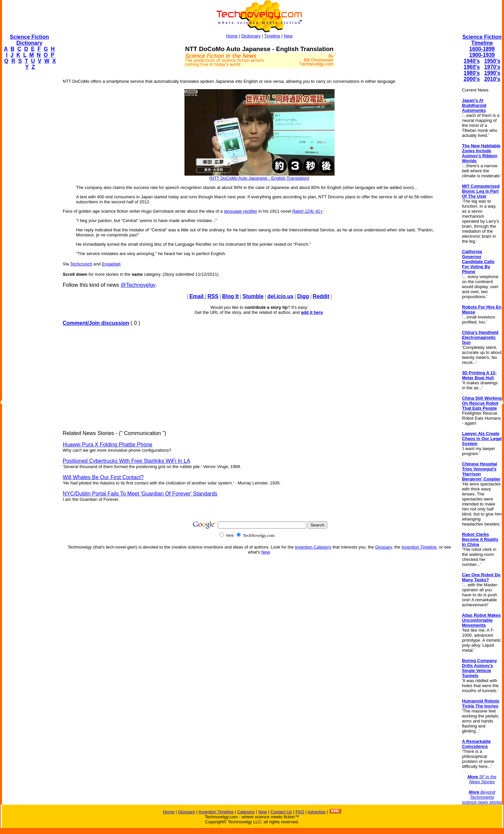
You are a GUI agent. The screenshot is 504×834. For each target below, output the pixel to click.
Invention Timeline (419, 547)
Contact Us (281, 812)
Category (246, 812)
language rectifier (240, 211)
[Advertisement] (29, 176)
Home (232, 36)
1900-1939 (482, 55)
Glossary (384, 547)
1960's (472, 67)
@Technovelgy (138, 285)
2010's (492, 79)
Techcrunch (81, 264)
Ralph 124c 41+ (307, 211)
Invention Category (313, 547)
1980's (472, 73)
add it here (312, 312)
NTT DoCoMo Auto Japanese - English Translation (259, 178)
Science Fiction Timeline (482, 40)
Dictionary (251, 36)
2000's (472, 79)
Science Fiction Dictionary (29, 40)
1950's (492, 61)
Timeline (272, 36)
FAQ (300, 812)
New (288, 36)
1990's (492, 73)
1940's (472, 61)
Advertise (317, 812)
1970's (492, 67)
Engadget (111, 264)
